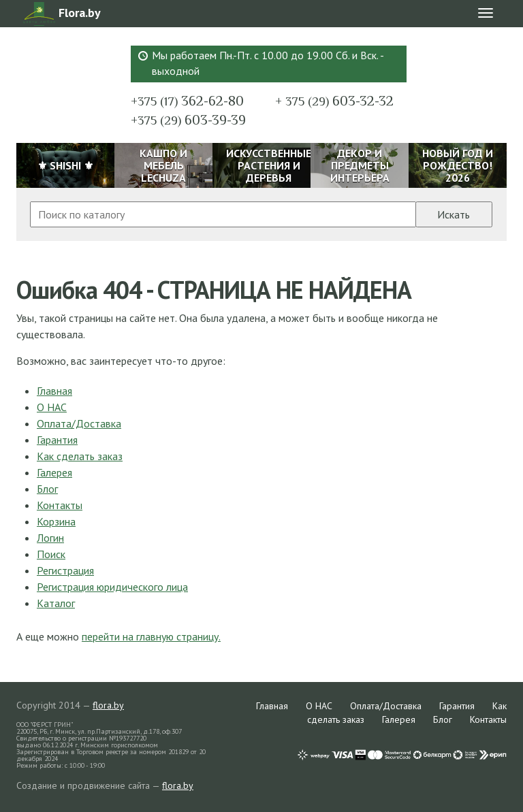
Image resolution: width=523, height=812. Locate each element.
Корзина (56, 521)
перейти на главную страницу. (151, 636)
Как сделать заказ (80, 456)
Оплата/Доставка (79, 423)
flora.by (108, 705)
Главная (54, 391)
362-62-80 (187, 101)
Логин (50, 538)
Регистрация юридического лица (112, 587)
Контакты (60, 505)
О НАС (52, 407)
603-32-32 (334, 101)
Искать (454, 214)
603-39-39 (188, 120)
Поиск (51, 554)
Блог (47, 489)
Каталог (56, 603)
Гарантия (57, 440)
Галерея (54, 472)
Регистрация (65, 570)
